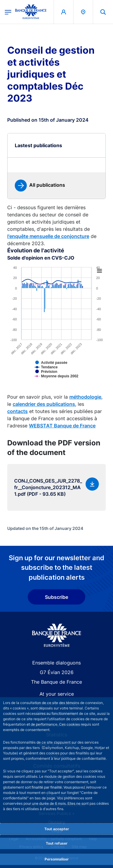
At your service (57, 694)
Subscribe (56, 597)
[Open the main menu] (8, 12)
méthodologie (85, 397)
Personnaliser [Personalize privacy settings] (57, 859)
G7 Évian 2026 (57, 672)
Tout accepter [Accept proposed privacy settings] (57, 829)
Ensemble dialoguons (56, 663)
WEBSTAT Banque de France (62, 426)
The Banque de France (56, 682)
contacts (17, 411)
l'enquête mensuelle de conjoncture (48, 236)
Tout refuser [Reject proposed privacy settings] (57, 843)
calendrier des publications (44, 404)
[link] (40, 186)
